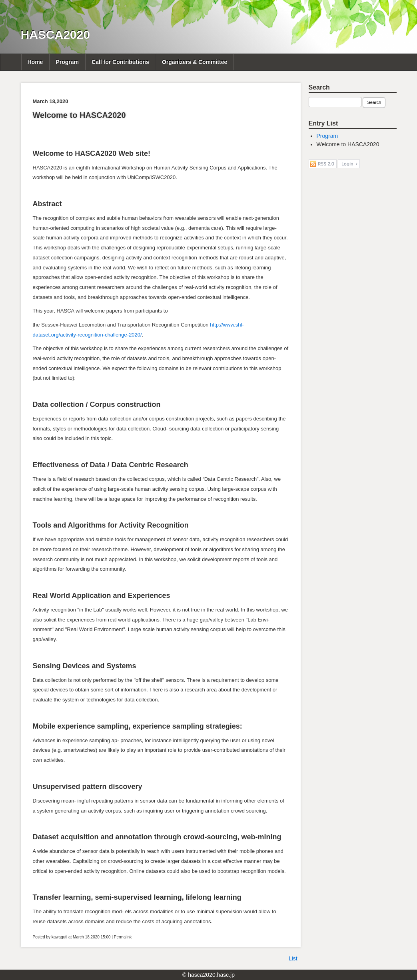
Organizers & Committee (195, 62)
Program (67, 62)
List (293, 958)
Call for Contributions (120, 62)
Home (35, 62)
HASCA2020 (55, 35)
